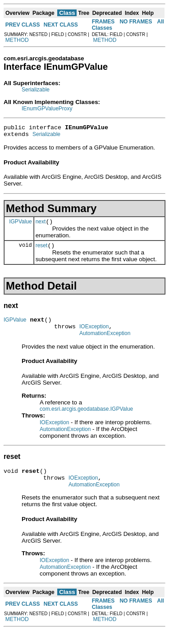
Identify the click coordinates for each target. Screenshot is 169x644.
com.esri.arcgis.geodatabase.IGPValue (86, 418)
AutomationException (105, 343)
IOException (94, 335)
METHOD (17, 40)
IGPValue (20, 225)
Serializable (36, 90)
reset (42, 251)
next (41, 226)
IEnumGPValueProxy (47, 109)
